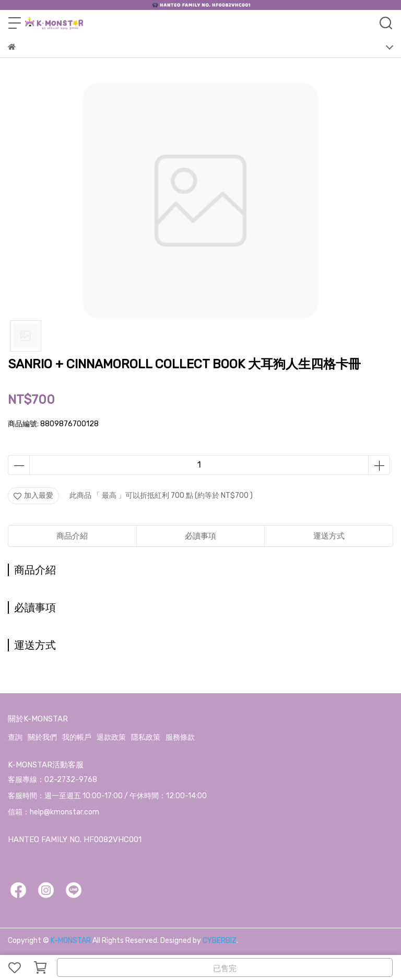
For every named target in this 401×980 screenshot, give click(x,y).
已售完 (225, 969)
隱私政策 (146, 737)
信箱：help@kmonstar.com (54, 812)
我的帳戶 (77, 737)
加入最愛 (33, 495)
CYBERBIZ (220, 941)
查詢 (15, 737)
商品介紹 (72, 536)
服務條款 (180, 737)
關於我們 (42, 737)
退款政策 (111, 737)
